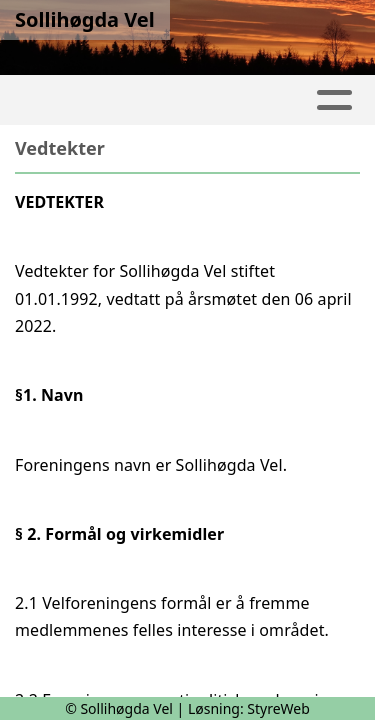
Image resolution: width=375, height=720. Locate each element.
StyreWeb (278, 708)
